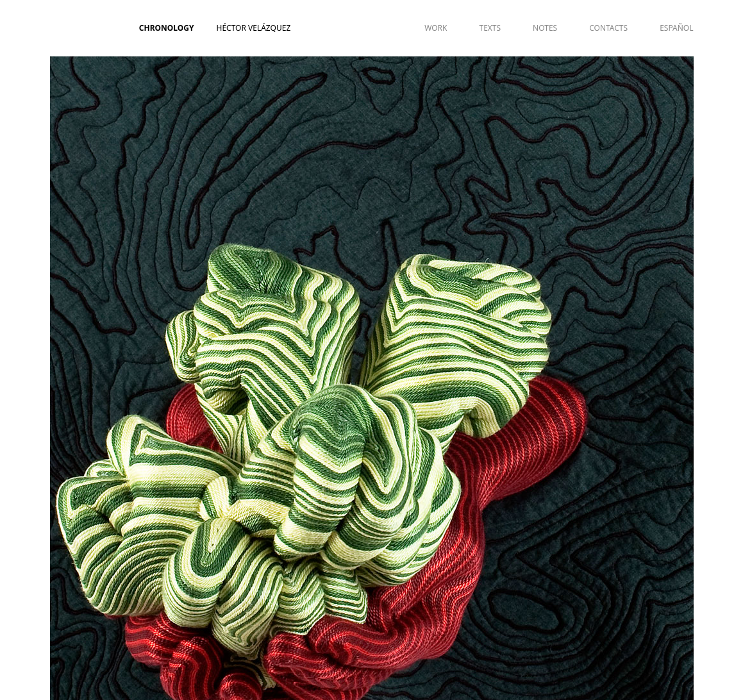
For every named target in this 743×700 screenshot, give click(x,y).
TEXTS (490, 28)
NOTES (545, 28)
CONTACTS (608, 28)
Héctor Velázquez (254, 28)
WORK (436, 28)
